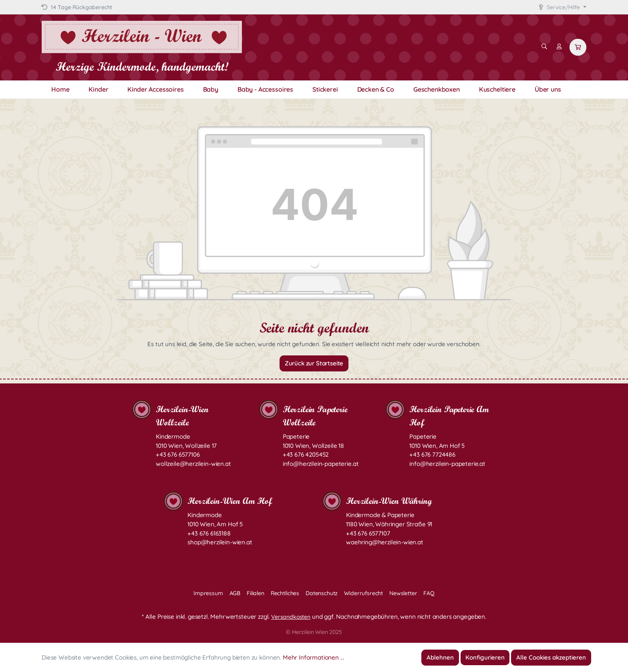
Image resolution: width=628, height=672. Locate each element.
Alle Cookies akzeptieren (551, 657)
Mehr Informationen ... (313, 657)
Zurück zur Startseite (314, 363)
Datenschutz (322, 593)
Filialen (256, 593)
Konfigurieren (485, 657)
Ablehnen (440, 657)
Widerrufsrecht (363, 593)
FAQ (429, 593)
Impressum (208, 593)
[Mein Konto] (559, 46)
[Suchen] (544, 46)
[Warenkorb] (578, 47)
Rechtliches (285, 593)
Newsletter (403, 593)
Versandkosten (291, 617)
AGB (235, 593)
